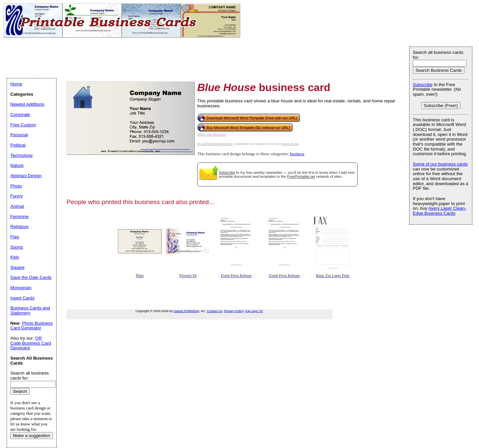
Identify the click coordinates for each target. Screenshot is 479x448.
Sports (17, 247)
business (297, 154)
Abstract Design (26, 176)
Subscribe (227, 172)
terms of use (290, 144)
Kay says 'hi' (254, 311)
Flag (15, 237)
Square (17, 267)
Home (16, 84)
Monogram (21, 288)
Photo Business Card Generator (31, 326)
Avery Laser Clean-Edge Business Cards (440, 211)
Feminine (19, 217)
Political (18, 145)
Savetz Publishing (186, 311)
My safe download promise (215, 144)
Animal (17, 206)
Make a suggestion (32, 436)
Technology (21, 155)
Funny (16, 196)
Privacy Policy (234, 311)
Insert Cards (22, 298)
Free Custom (23, 125)
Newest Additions (27, 104)
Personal (19, 135)
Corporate (20, 114)
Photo (16, 186)
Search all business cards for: (438, 55)
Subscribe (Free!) (441, 106)
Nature (17, 165)
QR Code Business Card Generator (31, 343)
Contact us (215, 311)
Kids (15, 257)
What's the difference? (212, 135)
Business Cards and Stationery (30, 310)
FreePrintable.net (301, 176)
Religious (19, 226)
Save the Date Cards (31, 277)
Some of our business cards (440, 164)
